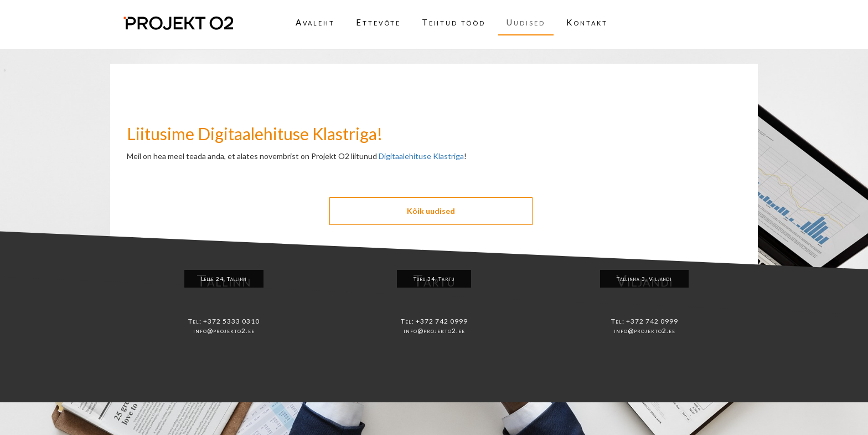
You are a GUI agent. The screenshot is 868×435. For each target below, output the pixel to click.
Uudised (526, 22)
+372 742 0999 (442, 321)
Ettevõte (378, 22)
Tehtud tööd (454, 22)
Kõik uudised (431, 211)
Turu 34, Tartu (434, 279)
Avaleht (315, 22)
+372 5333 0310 (231, 321)
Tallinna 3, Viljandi (644, 279)
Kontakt (587, 22)
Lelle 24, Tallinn (224, 279)
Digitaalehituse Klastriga (421, 156)
